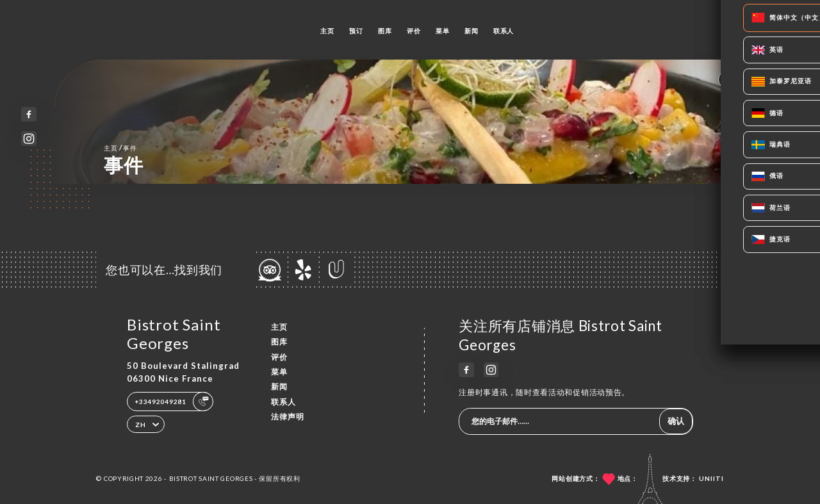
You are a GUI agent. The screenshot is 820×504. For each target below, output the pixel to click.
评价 (414, 31)
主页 (327, 31)
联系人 (504, 31)
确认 (676, 421)
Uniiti (711, 478)
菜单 (442, 31)
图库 (385, 31)
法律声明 (288, 417)
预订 (356, 31)
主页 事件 (120, 148)
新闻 (471, 31)
